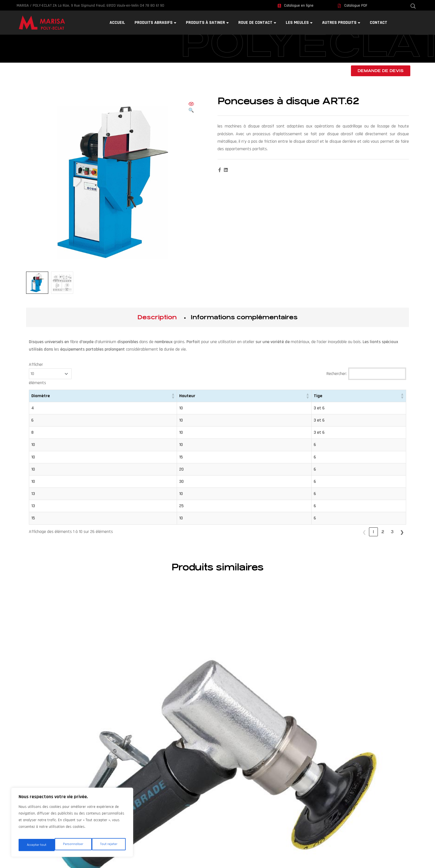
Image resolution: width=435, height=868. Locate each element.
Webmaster (217, 772)
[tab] (157, 317)
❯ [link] (402, 532)
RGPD (217, 780)
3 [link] (392, 532)
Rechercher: (337, 374)
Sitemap (217, 796)
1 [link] (373, 532)
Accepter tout (108, 845)
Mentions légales (217, 788)
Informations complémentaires (244, 317)
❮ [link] (364, 532)
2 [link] (383, 532)
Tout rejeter (73, 845)
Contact (217, 764)
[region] (72, 824)
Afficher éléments (50, 374)
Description (157, 317)
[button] (191, 108)
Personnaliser (37, 845)
